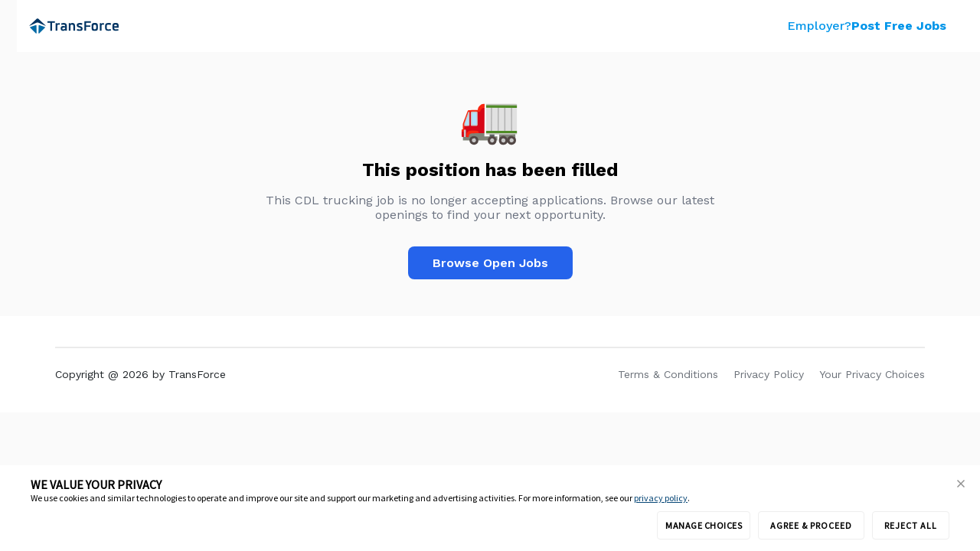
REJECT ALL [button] (911, 525)
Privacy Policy (769, 374)
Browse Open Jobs (490, 263)
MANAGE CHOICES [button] (704, 525)
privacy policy (661, 498)
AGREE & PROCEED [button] (811, 525)
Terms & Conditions (668, 374)
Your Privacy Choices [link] (872, 374)
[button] (961, 484)
